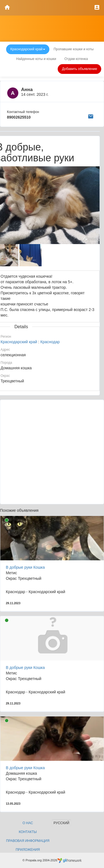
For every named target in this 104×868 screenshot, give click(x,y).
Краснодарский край (19, 342)
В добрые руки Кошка (25, 567)
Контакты (28, 832)
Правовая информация (28, 841)
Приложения (28, 850)
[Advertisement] (52, 452)
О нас (28, 823)
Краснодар (50, 342)
